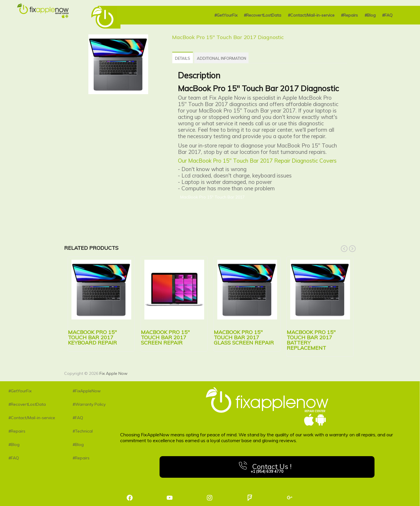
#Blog (370, 15)
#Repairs (349, 15)
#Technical (83, 430)
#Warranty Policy (89, 403)
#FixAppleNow (87, 390)
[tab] (186, 57)
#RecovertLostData (262, 15)
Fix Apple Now (113, 372)
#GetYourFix (226, 15)
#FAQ (387, 15)
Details (186, 58)
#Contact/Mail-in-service (311, 15)
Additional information (231, 58)
